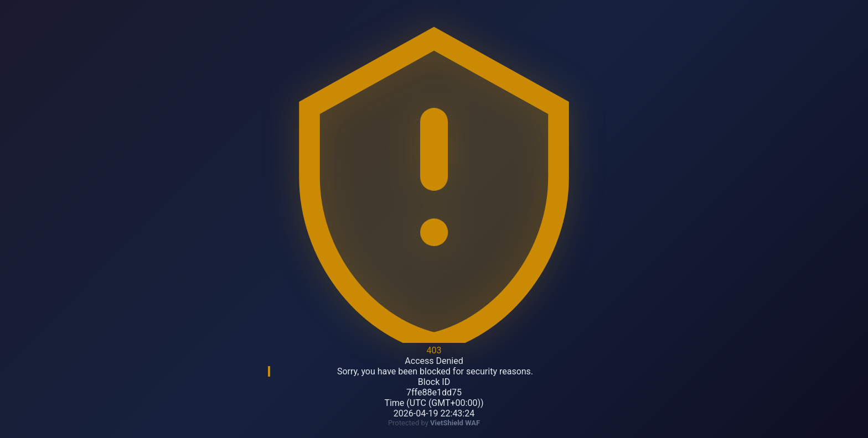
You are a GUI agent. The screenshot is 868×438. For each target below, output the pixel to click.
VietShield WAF (455, 423)
